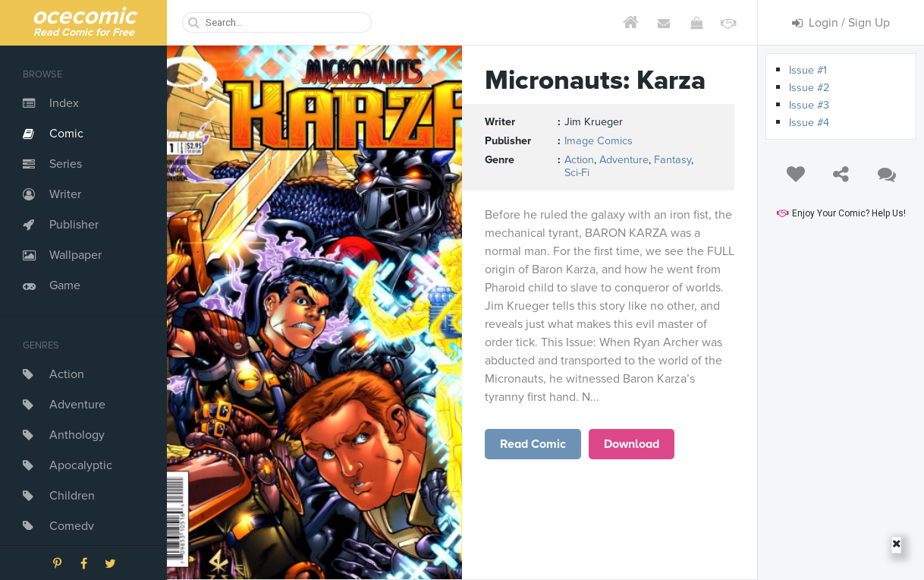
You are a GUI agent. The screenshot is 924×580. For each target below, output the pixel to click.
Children (72, 496)
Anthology (77, 435)
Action (67, 374)
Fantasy (673, 160)
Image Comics (599, 141)
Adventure (77, 405)
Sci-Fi (577, 173)
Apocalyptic (81, 465)
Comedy (72, 526)
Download (632, 444)
